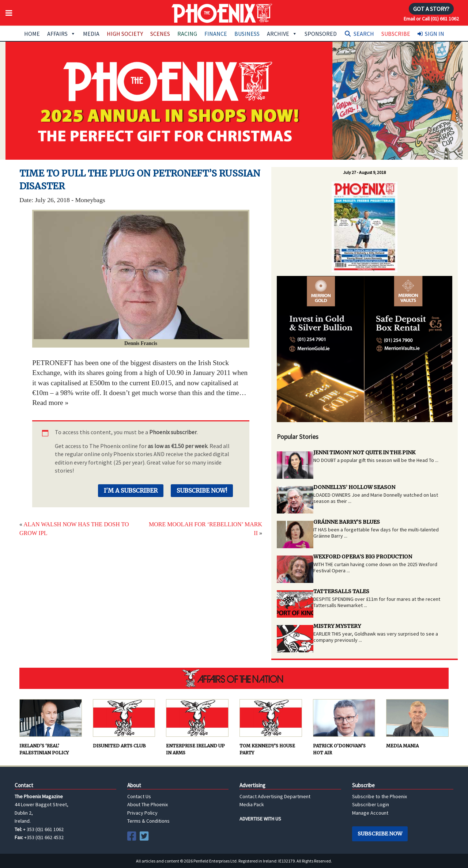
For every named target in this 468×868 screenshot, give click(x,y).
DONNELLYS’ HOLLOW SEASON (354, 487)
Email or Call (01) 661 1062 (431, 19)
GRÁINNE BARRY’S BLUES (347, 522)
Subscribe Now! (202, 490)
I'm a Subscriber (131, 490)
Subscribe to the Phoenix (380, 796)
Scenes (160, 34)
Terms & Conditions (148, 821)
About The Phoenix (148, 804)
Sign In (435, 34)
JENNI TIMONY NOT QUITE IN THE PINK (364, 452)
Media (91, 34)
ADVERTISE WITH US (260, 819)
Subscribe (396, 34)
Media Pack (252, 804)
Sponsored (321, 34)
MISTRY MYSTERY (337, 626)
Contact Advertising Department (275, 796)
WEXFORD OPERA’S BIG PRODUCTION (363, 557)
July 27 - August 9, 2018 (364, 172)
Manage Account (370, 813)
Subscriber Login (371, 804)
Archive (282, 34)
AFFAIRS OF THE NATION (234, 678)
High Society (125, 34)
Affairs (61, 34)
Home (32, 34)
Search (364, 34)
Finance (216, 34)
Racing (187, 34)
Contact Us (139, 796)
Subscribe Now (380, 834)
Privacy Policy (142, 813)
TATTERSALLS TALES (341, 591)
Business (247, 34)
